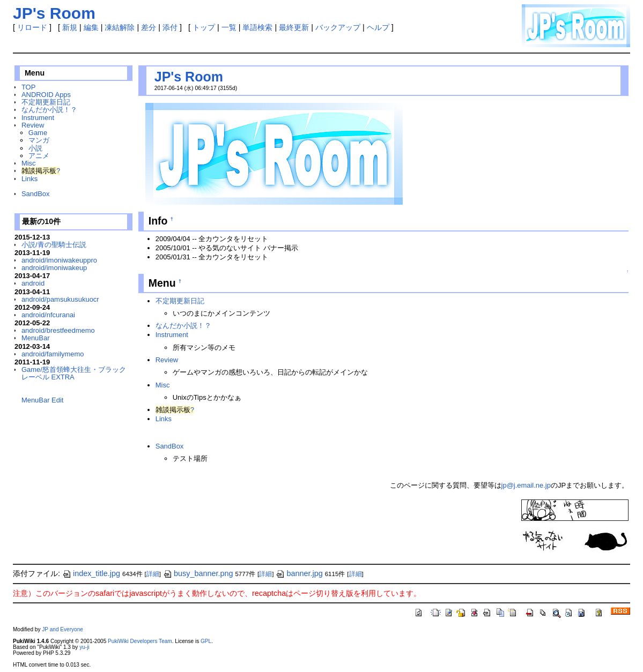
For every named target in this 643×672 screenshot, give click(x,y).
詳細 (153, 574)
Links (29, 179)
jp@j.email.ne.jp (526, 485)
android (33, 283)
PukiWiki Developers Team (140, 641)
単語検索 (257, 27)
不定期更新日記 (46, 102)
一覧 (229, 27)
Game (38, 133)
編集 (91, 27)
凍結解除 (120, 27)
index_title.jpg (91, 573)
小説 (35, 148)
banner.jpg (299, 573)
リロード (32, 27)
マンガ (39, 140)
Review (33, 125)
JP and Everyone (62, 629)
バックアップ (338, 27)
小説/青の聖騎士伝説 (54, 245)
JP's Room (189, 77)
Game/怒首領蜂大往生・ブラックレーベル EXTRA (74, 373)
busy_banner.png (198, 573)
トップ (204, 27)
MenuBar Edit (42, 400)
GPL (206, 641)
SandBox (36, 194)
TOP (28, 87)
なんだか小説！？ (49, 110)
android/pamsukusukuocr (60, 299)
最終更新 (294, 27)
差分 (149, 27)
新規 (70, 27)
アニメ (39, 156)
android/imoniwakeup (54, 268)
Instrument (38, 118)
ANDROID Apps (46, 95)
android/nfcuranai (48, 315)
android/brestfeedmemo (58, 330)
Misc (29, 163)
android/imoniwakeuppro (59, 260)
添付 (170, 27)
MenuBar (36, 338)
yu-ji (84, 647)
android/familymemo (53, 354)
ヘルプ (378, 27)
